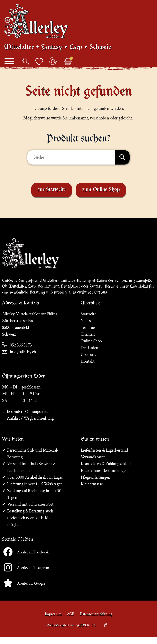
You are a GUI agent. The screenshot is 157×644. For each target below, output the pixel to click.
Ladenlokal (139, 294)
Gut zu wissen (95, 446)
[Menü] (9, 66)
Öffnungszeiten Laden (24, 383)
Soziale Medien (18, 547)
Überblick (90, 310)
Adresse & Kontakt (21, 310)
